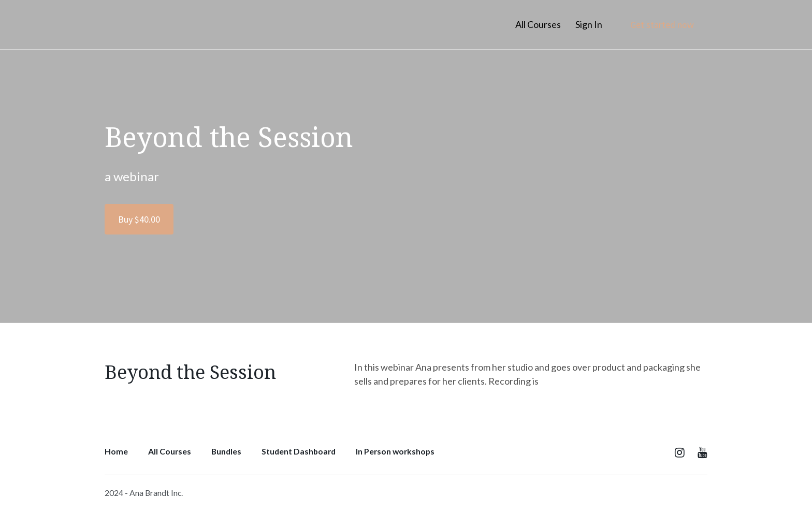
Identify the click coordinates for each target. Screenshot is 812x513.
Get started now (662, 25)
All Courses (538, 24)
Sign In (589, 24)
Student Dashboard (299, 451)
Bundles (226, 451)
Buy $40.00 (139, 219)
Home (116, 451)
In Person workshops (395, 451)
